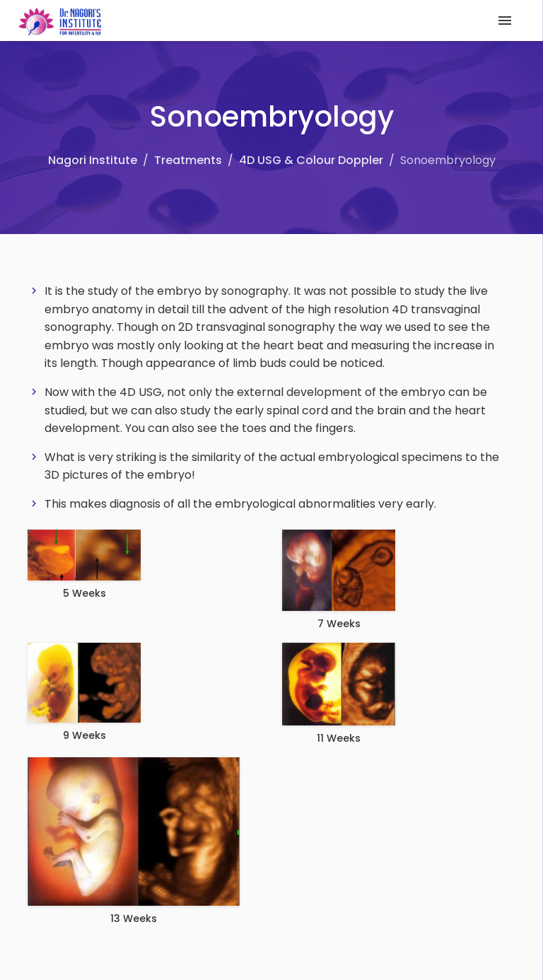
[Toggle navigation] (505, 21)
